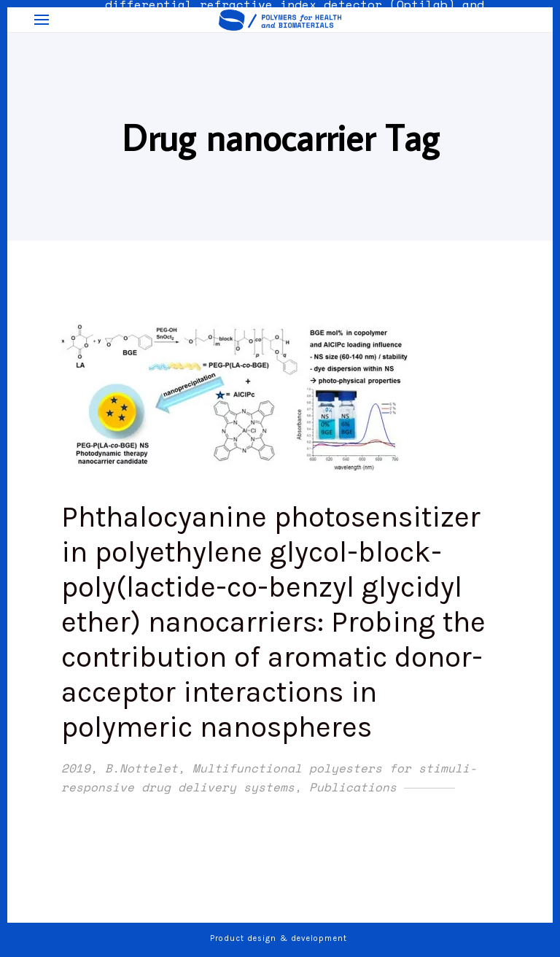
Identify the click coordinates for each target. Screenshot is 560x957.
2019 (76, 768)
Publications (353, 787)
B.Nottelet (141, 768)
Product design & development (280, 938)
